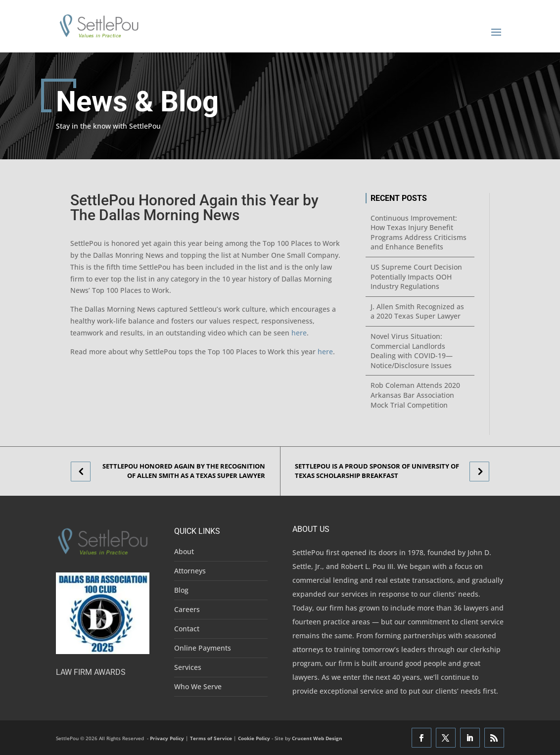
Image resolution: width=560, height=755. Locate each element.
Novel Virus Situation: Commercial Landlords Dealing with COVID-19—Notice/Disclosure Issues (412, 351)
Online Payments (203, 648)
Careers (187, 609)
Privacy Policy (167, 738)
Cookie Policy (254, 738)
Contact (187, 629)
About (184, 551)
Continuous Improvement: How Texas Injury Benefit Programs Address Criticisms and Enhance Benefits (419, 233)
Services (188, 667)
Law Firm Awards (91, 672)
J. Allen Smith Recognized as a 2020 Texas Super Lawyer (417, 311)
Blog (181, 590)
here (299, 333)
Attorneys (190, 571)
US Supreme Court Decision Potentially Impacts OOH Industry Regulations (416, 277)
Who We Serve (198, 686)
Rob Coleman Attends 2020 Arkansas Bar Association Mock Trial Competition (415, 395)
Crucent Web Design (317, 738)
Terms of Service (211, 738)
